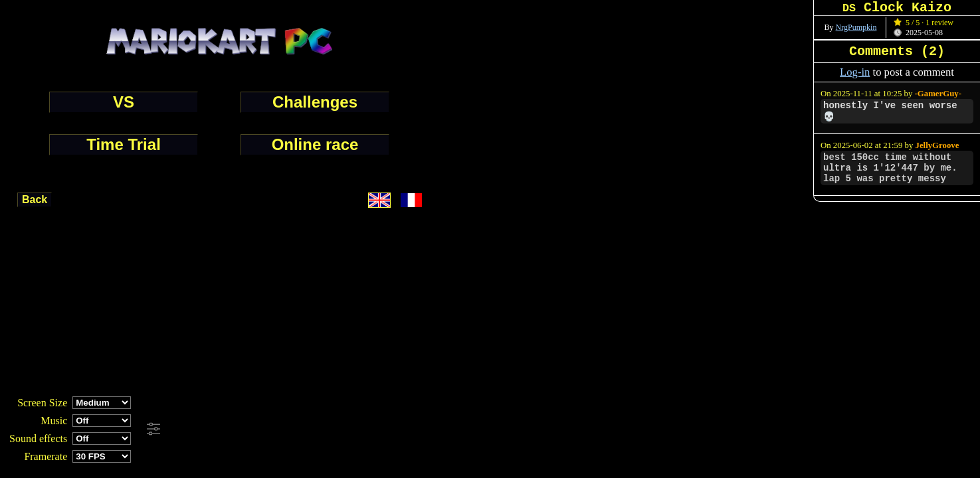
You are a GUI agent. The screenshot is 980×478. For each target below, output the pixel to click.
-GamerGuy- (938, 94)
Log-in (855, 72)
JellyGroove (937, 145)
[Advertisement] (361, 430)
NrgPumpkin (856, 27)
